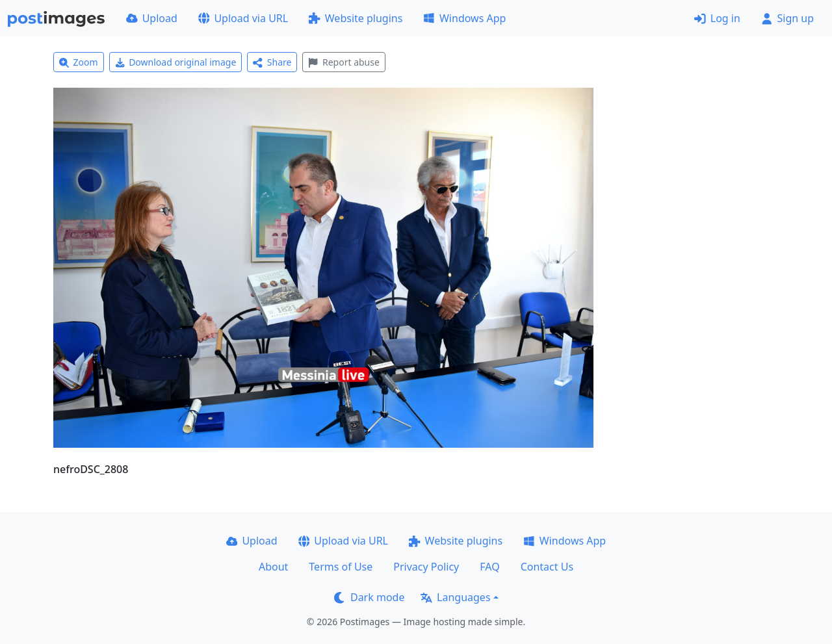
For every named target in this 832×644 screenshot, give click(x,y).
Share (272, 62)
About (273, 567)
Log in (717, 18)
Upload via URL (243, 18)
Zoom (79, 62)
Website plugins (356, 18)
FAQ (489, 567)
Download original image (176, 62)
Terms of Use (341, 567)
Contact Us (547, 567)
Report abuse (344, 62)
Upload (152, 18)
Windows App (464, 18)
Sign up (787, 18)
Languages (455, 597)
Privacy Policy (426, 567)
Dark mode (369, 597)
